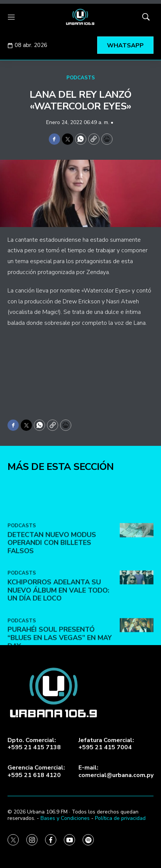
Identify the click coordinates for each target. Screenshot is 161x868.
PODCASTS (81, 78)
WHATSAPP (125, 45)
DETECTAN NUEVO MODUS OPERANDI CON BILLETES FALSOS (52, 584)
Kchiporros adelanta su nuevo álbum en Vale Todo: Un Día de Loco (58, 632)
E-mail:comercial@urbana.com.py (116, 771)
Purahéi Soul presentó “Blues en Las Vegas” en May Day (60, 679)
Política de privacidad (120, 818)
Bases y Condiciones (65, 818)
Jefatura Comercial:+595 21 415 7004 (106, 744)
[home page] (80, 17)
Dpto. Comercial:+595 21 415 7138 (34, 744)
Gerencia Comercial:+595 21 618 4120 (36, 771)
